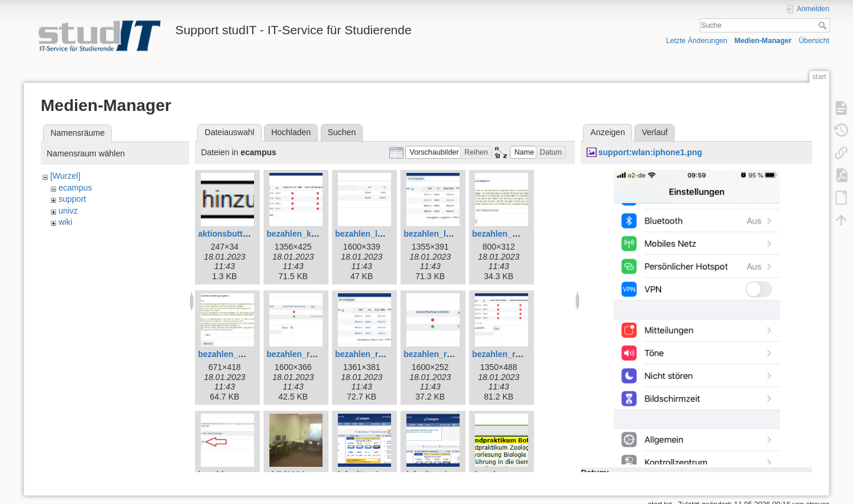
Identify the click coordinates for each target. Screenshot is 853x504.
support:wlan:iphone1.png (650, 152)
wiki (65, 222)
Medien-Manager (763, 41)
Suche (824, 25)
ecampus (75, 188)
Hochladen (291, 132)
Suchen (342, 132)
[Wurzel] (65, 176)
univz (68, 211)
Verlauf (655, 132)
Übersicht (814, 41)
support (72, 199)
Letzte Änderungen (697, 41)
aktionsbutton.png (234, 234)
